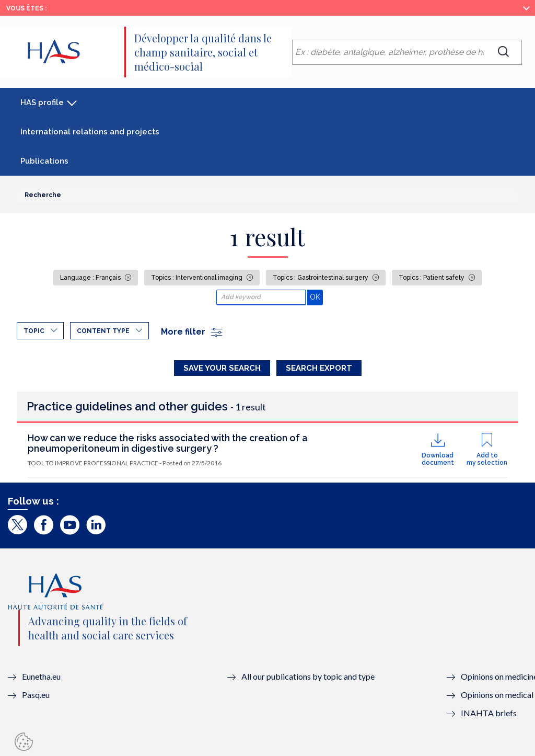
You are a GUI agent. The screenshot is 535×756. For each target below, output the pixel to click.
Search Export (319, 368)
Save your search (222, 368)
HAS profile (42, 102)
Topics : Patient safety (432, 278)
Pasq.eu (36, 695)
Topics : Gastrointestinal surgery (321, 278)
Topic (34, 331)
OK (316, 297)
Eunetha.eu (41, 676)
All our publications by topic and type (308, 676)
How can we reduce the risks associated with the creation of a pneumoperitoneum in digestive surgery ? (168, 443)
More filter (192, 332)
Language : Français (91, 278)
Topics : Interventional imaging (197, 278)
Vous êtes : (26, 8)
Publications (44, 161)
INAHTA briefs (489, 713)
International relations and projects (90, 132)
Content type (103, 331)
